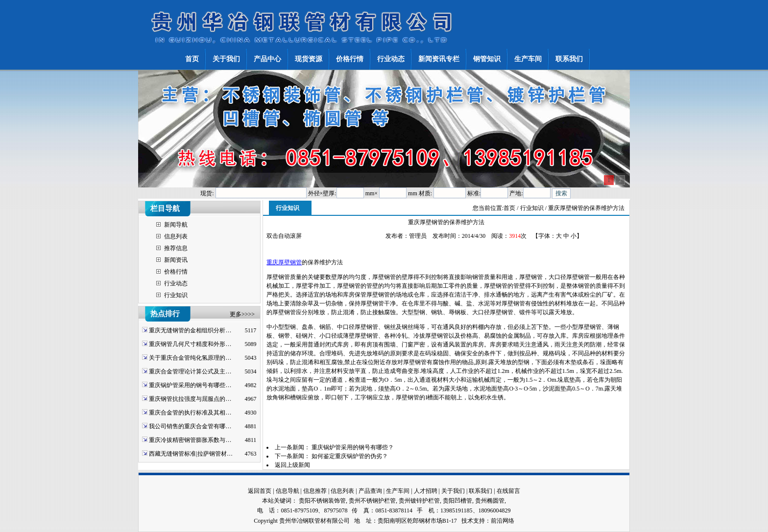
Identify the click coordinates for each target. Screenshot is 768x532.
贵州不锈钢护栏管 (372, 501)
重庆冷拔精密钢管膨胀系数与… (190, 440)
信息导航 (288, 491)
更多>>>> (242, 314)
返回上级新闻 (292, 465)
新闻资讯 (176, 260)
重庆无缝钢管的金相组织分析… (190, 330)
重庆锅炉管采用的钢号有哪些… (190, 385)
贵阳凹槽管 (457, 501)
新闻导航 (176, 225)
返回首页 (260, 491)
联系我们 (480, 491)
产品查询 (370, 491)
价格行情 (176, 272)
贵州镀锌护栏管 (419, 501)
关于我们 (453, 491)
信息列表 (176, 236)
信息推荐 (315, 491)
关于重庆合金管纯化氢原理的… (190, 358)
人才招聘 (426, 491)
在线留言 (508, 491)
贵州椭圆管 (490, 501)
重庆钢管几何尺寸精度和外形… (190, 344)
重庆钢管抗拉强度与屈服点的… (190, 399)
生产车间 (398, 491)
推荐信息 (176, 248)
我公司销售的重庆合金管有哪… (190, 426)
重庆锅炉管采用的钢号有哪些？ (353, 447)
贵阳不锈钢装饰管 (322, 501)
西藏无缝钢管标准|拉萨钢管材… (191, 454)
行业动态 (176, 283)
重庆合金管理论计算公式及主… (190, 371)
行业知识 (176, 295)
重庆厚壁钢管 (284, 262)
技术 (467, 521)
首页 (509, 208)
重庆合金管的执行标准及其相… (190, 413)
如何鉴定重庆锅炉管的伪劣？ (350, 456)
